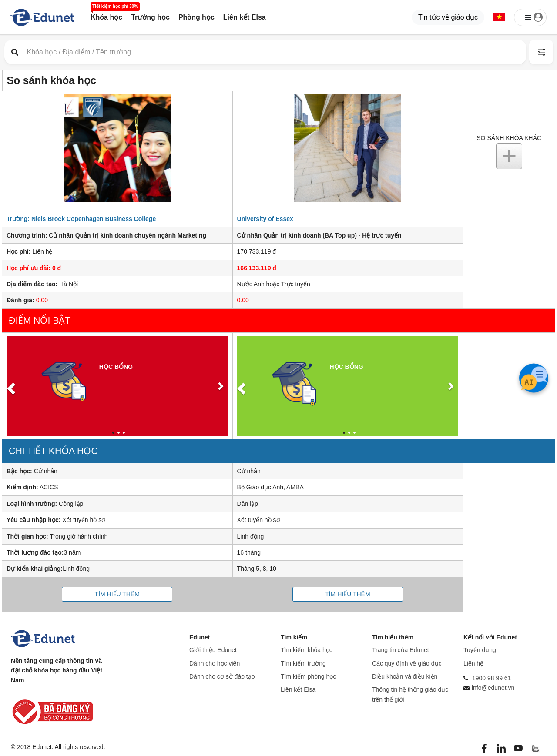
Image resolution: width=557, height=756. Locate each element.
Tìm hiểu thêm (117, 594)
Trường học (150, 17)
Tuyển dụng (480, 650)
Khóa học (106, 17)
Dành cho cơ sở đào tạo (222, 676)
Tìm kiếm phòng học (308, 676)
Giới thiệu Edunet (213, 650)
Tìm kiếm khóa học (307, 650)
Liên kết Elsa (245, 17)
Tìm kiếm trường (303, 663)
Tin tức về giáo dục (448, 17)
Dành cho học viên (215, 663)
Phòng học (196, 17)
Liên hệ (473, 663)
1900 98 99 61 (492, 678)
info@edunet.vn (493, 688)
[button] (499, 18)
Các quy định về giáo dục (407, 663)
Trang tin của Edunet (401, 650)
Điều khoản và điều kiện (405, 676)
